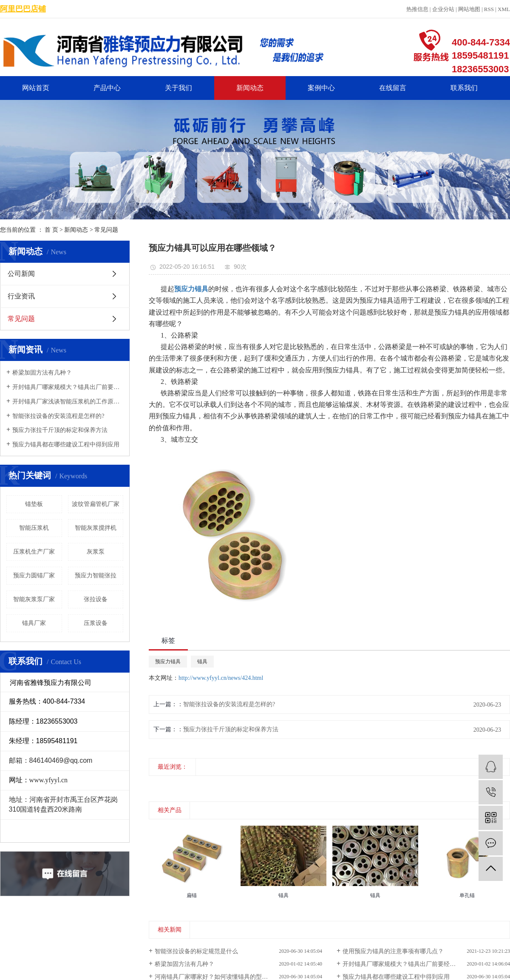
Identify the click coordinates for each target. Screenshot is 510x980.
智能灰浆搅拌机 (96, 528)
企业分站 (443, 9)
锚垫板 (34, 504)
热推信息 (417, 9)
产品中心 (107, 88)
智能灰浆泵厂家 (34, 599)
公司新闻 (21, 274)
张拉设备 (96, 599)
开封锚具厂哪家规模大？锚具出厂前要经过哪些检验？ (68, 387)
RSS (489, 9)
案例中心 (321, 88)
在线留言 (393, 88)
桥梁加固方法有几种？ (42, 373)
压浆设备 (96, 623)
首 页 (51, 230)
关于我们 (178, 88)
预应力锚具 (168, 662)
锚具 (202, 662)
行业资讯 (21, 296)
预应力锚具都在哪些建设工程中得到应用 (66, 445)
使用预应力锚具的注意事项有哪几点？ (393, 951)
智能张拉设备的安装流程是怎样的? (58, 416)
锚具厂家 (34, 623)
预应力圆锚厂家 (34, 575)
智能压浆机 (34, 528)
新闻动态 (250, 88)
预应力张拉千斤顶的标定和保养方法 (60, 430)
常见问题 (106, 230)
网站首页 (36, 88)
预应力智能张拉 (96, 575)
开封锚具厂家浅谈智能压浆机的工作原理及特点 (68, 402)
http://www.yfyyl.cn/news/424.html (221, 678)
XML (504, 9)
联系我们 (464, 88)
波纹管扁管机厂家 (96, 504)
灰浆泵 (96, 552)
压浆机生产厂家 (34, 552)
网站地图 (469, 9)
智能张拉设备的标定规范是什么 (196, 951)
